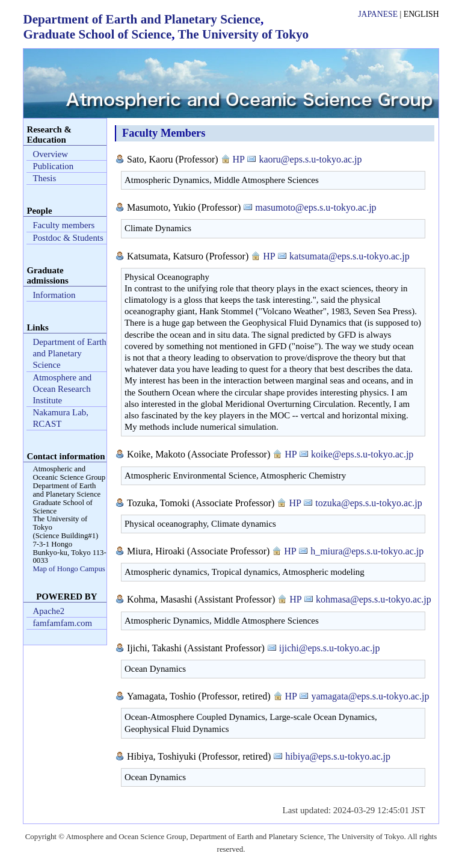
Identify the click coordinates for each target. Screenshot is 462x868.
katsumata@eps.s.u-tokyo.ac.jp (350, 256)
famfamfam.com (62, 623)
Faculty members (63, 225)
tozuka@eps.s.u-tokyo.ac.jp (368, 503)
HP (239, 159)
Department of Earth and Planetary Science (142, 19)
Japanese (378, 14)
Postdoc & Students (68, 238)
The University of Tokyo (243, 34)
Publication (53, 166)
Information (54, 295)
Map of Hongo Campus (69, 569)
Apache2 (48, 611)
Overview (50, 154)
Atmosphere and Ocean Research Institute (62, 389)
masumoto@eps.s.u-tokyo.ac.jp (316, 207)
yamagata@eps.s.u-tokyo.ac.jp (370, 696)
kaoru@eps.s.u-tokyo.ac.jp (310, 159)
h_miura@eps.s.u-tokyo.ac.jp (367, 551)
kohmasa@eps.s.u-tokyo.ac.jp (374, 599)
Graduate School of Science (97, 34)
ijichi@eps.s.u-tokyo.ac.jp (330, 648)
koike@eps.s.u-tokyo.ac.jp (362, 454)
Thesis (44, 178)
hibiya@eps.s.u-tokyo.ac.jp (338, 756)
